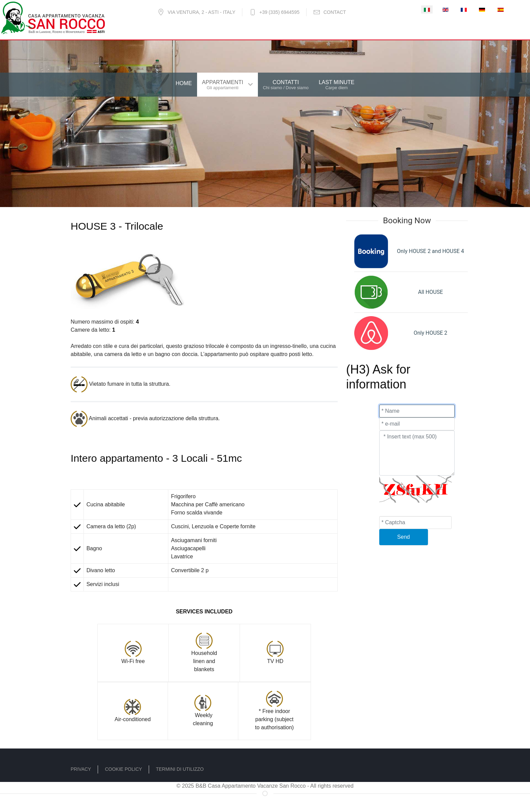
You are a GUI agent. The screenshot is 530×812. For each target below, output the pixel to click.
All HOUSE (431, 292)
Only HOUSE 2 (431, 333)
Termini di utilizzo (180, 769)
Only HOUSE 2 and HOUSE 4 (430, 251)
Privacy (81, 769)
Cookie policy (123, 769)
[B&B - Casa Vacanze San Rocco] (53, 17)
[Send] (404, 537)
